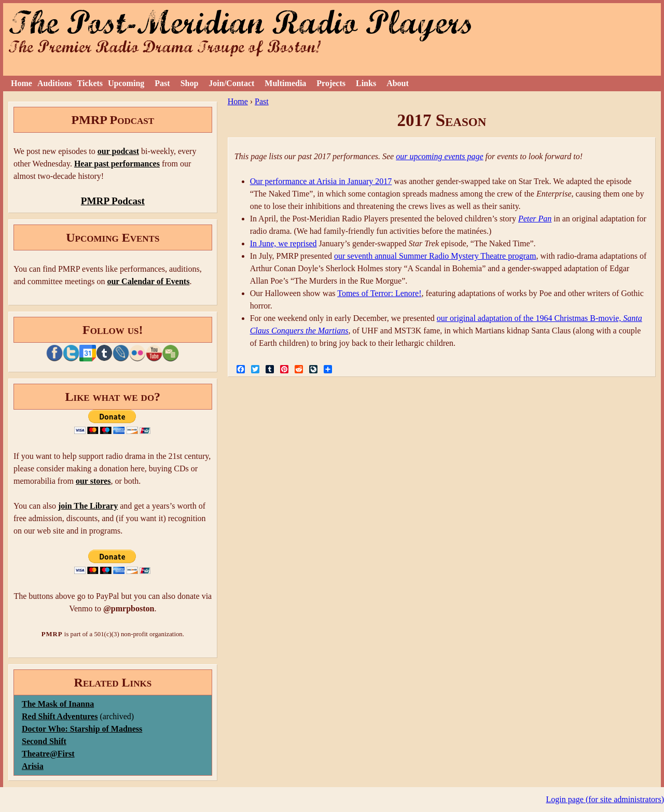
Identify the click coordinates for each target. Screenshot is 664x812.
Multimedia (285, 83)
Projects (331, 83)
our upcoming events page (439, 156)
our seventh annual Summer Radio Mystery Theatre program (435, 256)
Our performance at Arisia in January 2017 (321, 181)
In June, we (270, 243)
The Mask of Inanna (58, 704)
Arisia (33, 766)
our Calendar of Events (148, 281)
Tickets (90, 83)
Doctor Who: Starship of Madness (82, 729)
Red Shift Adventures (60, 716)
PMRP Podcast (113, 201)
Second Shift (44, 741)
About (398, 83)
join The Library (88, 506)
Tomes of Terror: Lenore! (379, 293)
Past (162, 83)
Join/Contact (231, 83)
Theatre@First (48, 754)
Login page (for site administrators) (605, 799)
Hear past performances (117, 164)
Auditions (55, 83)
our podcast (118, 151)
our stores (93, 481)
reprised (303, 243)
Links (366, 83)
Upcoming (126, 83)
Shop (190, 83)
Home (22, 83)
